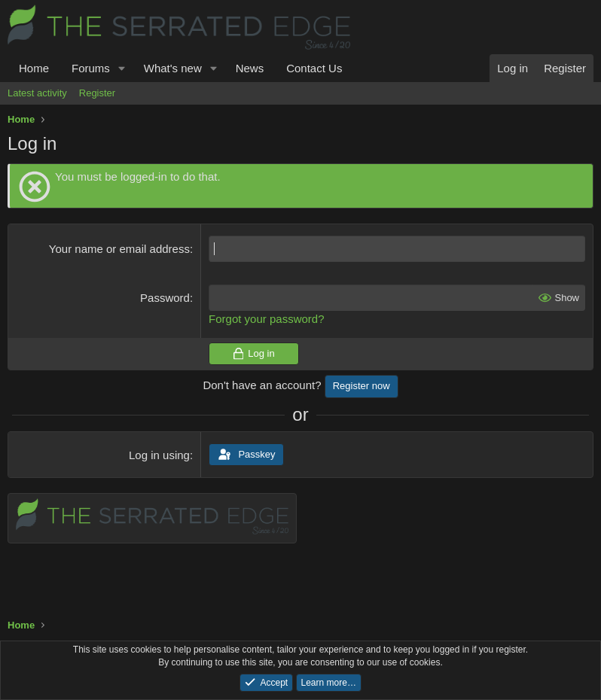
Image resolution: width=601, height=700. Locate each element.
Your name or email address (119, 249)
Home (34, 68)
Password (165, 298)
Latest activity (37, 93)
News (250, 68)
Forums (91, 68)
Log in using (159, 455)
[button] (122, 68)
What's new (173, 68)
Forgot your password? (266, 319)
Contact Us (314, 68)
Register (97, 93)
